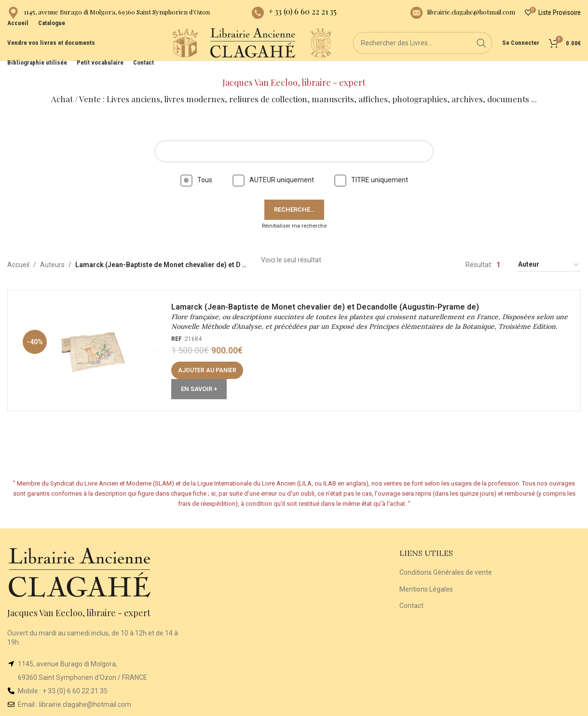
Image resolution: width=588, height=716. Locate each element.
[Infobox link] (109, 15)
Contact (411, 594)
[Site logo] (157, 53)
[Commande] (549, 253)
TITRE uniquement (371, 168)
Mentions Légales (426, 577)
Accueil (18, 253)
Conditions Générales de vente (446, 560)
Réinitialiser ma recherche (294, 214)
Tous (196, 168)
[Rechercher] (423, 53)
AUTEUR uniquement (273, 168)
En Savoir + (202, 389)
